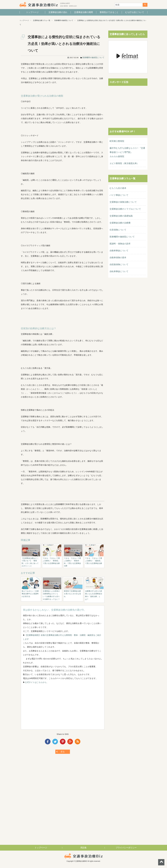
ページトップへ (161, 862)
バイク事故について (119, 195)
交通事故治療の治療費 (120, 223)
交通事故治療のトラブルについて (125, 209)
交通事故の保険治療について (123, 202)
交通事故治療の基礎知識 (121, 216)
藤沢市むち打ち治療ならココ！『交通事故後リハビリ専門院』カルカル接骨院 (127, 152)
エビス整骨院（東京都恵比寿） (124, 163)
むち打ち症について (135, 12)
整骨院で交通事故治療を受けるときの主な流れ (72, 594)
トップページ (32, 12)
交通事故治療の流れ (58, 12)
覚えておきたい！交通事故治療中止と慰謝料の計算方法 (30, 594)
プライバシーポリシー (126, 848)
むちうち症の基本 (118, 188)
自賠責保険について (119, 264)
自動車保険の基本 (118, 258)
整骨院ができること (109, 12)
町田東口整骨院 (117, 141)
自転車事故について (119, 271)
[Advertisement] (63, 709)
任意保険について (118, 230)
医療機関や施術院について (64, 20)
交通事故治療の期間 (83, 12)
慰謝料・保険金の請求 (120, 244)
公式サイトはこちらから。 (37, 682)
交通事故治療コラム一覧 (42, 20)
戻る (63, 752)
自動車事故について (119, 251)
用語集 (83, 848)
